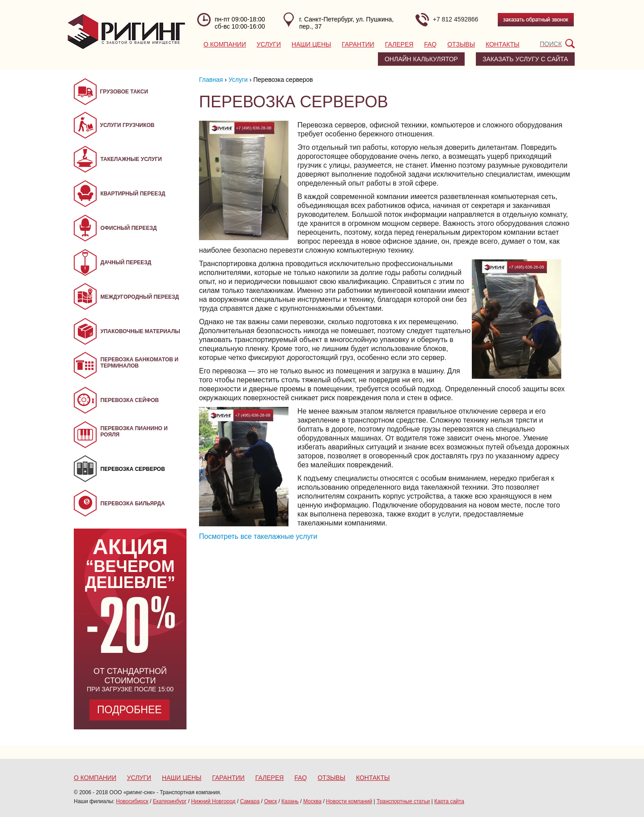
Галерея (399, 44)
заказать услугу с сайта (525, 59)
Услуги (269, 44)
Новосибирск (132, 801)
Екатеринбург (170, 801)
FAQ (430, 44)
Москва (312, 801)
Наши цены (311, 44)
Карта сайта (449, 801)
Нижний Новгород (213, 801)
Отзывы (461, 44)
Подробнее (129, 710)
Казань (290, 801)
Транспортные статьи (403, 801)
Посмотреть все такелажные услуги (258, 536)
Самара (250, 801)
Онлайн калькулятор (421, 59)
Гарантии (358, 44)
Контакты (503, 44)
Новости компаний (349, 801)
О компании (225, 44)
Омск (270, 801)
